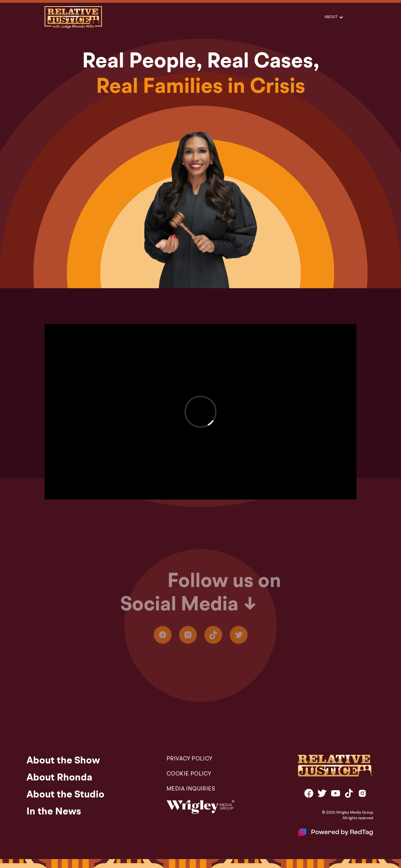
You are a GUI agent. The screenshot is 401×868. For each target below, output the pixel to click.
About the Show (63, 761)
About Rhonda (59, 778)
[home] (73, 17)
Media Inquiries (191, 789)
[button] (334, 17)
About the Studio (65, 795)
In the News (54, 812)
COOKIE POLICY (189, 774)
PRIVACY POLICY (190, 759)
